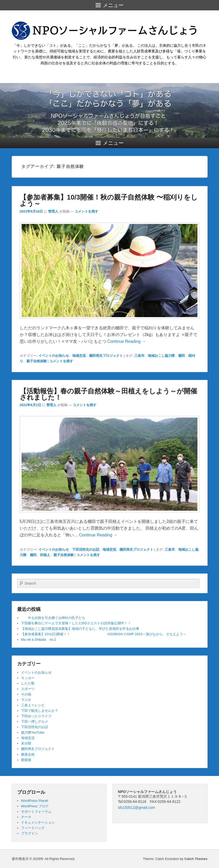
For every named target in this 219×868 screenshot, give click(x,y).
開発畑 (26, 760)
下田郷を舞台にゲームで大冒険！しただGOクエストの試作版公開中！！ (76, 623)
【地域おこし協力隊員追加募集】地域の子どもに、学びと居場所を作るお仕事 (80, 629)
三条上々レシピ (33, 705)
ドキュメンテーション (38, 822)
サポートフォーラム (36, 812)
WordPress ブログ (35, 806)
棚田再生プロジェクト (106, 356)
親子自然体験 (37, 361)
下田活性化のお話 (86, 549)
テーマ (26, 817)
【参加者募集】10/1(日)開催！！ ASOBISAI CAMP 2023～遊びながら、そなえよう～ (104, 634)
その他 (26, 694)
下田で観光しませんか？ (40, 711)
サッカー (28, 678)
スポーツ (28, 689)
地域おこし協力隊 (161, 356)
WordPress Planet (35, 801)
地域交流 (79, 356)
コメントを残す (86, 211)
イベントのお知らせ (54, 356)
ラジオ (26, 700)
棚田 (182, 356)
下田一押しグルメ (35, 722)
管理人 (53, 211)
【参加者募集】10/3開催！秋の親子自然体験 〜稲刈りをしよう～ (109, 200)
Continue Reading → (127, 341)
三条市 (139, 356)
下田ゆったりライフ (36, 716)
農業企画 (28, 754)
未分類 (26, 743)
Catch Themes (196, 859)
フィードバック (33, 828)
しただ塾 (28, 683)
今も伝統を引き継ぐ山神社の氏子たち (53, 618)
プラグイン (29, 833)
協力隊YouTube (33, 732)
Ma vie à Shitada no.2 (39, 640)
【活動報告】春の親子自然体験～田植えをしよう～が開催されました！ (108, 394)
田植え (45, 555)
